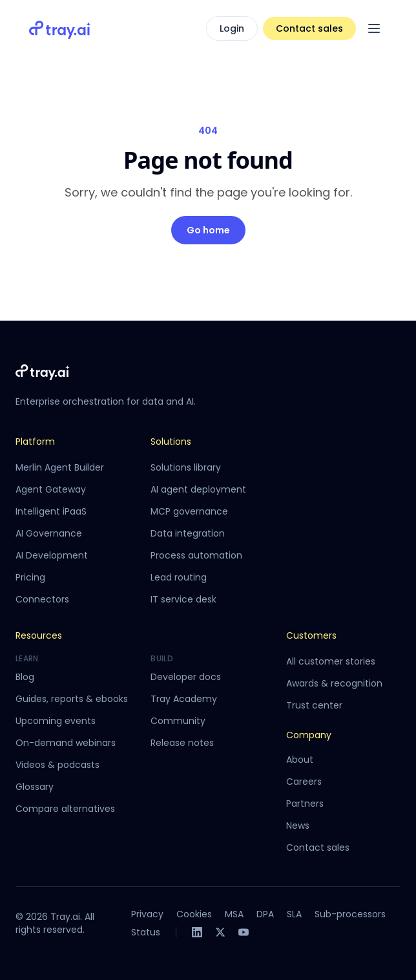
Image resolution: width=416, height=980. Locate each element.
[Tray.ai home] (60, 28)
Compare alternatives (65, 809)
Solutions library (186, 467)
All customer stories (331, 661)
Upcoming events (56, 721)
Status (146, 932)
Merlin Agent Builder (60, 467)
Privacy (147, 914)
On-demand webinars (66, 743)
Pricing (30, 577)
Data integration (188, 533)
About (300, 760)
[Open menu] (374, 28)
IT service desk (183, 599)
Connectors (42, 599)
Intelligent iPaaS (51, 511)
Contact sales (309, 28)
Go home (208, 230)
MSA (234, 914)
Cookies (194, 914)
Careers (304, 782)
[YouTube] (244, 932)
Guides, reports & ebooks (72, 699)
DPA (265, 914)
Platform (35, 442)
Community (178, 721)
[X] (220, 932)
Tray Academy (184, 699)
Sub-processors (350, 914)
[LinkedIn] (197, 932)
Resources (39, 635)
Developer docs (186, 677)
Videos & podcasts (57, 765)
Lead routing (179, 577)
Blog (25, 677)
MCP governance (189, 511)
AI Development (52, 555)
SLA (294, 914)
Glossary (35, 787)
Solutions (171, 442)
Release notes (182, 743)
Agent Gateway (51, 489)
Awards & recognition (334, 683)
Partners (305, 804)
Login (232, 28)
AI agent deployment (198, 489)
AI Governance (49, 533)
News (298, 826)
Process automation (196, 555)
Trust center (314, 705)
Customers (311, 635)
